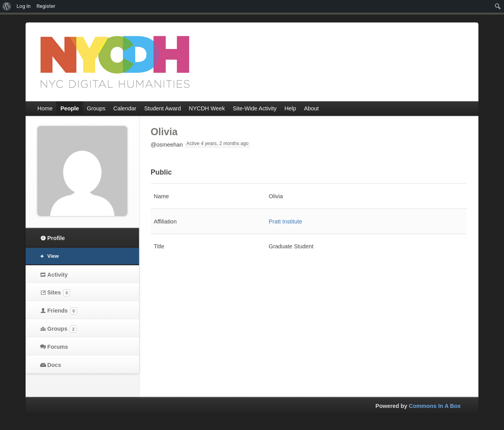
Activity (57, 275)
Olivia (164, 132)
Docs (54, 365)
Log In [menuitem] (24, 6)
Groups (62, 329)
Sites (59, 293)
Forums (58, 347)
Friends (62, 311)
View (53, 256)
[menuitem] (7, 6)
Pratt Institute (286, 222)
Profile (56, 238)
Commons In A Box (435, 406)
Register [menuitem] (46, 6)
